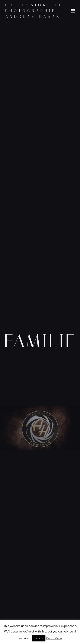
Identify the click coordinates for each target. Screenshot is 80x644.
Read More (54, 638)
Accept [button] (39, 638)
